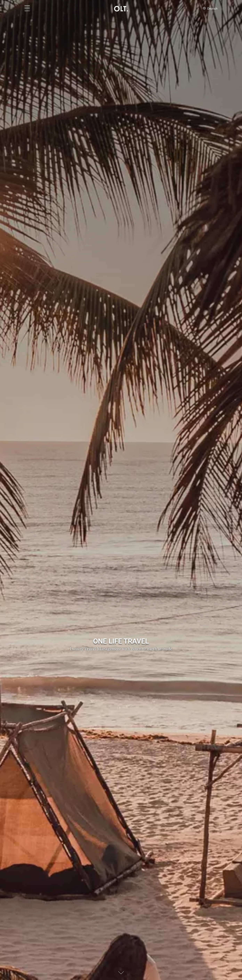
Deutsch (210, 9)
